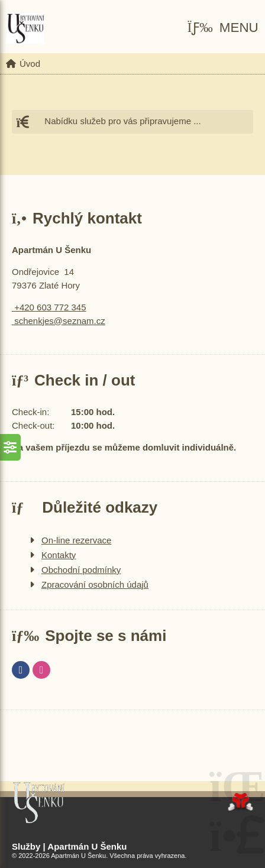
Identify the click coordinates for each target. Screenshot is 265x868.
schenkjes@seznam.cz (59, 321)
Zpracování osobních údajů (95, 584)
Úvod (25, 28)
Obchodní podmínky (81, 570)
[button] (223, 28)
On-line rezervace (76, 540)
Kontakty (59, 555)
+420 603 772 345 (49, 307)
